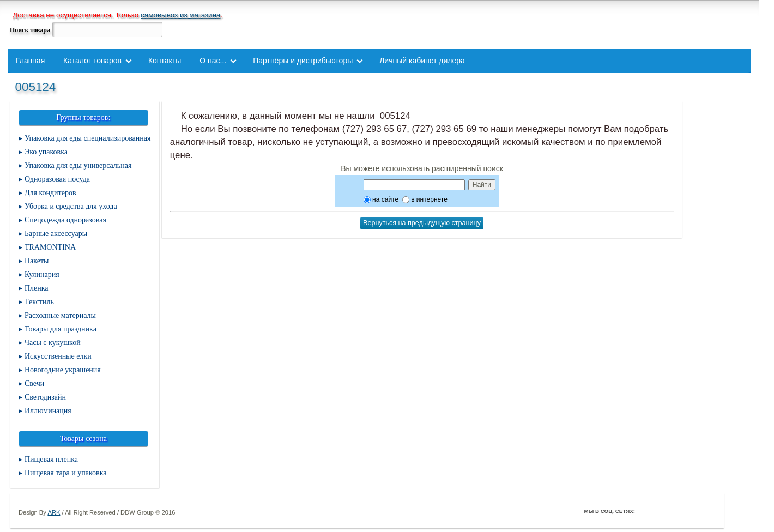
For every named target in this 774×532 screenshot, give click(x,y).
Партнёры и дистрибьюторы (303, 61)
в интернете (425, 199)
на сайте (381, 199)
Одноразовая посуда (57, 179)
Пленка (37, 288)
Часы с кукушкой (53, 343)
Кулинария (42, 274)
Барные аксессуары (56, 234)
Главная (30, 61)
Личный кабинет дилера (422, 61)
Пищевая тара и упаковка (66, 473)
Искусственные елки (58, 356)
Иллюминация (48, 411)
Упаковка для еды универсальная (78, 165)
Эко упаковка (46, 152)
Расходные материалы (60, 315)
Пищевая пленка (51, 459)
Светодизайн (45, 397)
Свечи (34, 383)
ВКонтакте (676, 511)
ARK (54, 512)
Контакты (165, 61)
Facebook (646, 511)
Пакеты (37, 261)
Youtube (692, 511)
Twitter (661, 511)
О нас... (213, 61)
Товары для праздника (61, 329)
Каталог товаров (92, 61)
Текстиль (39, 302)
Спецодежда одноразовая (65, 220)
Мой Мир (707, 511)
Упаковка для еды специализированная (88, 138)
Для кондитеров (50, 193)
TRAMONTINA (50, 247)
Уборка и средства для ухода (71, 206)
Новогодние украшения (63, 370)
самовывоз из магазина (181, 15)
